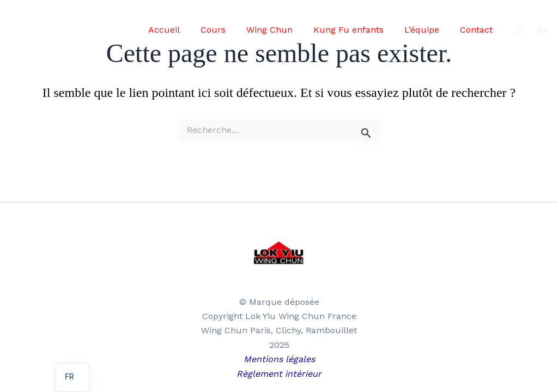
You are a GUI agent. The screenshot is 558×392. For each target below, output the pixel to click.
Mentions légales (279, 359)
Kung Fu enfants (357, 30)
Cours (228, 30)
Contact (478, 30)
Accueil (182, 30)
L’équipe (427, 30)
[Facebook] (542, 30)
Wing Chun (281, 30)
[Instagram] (519, 30)
